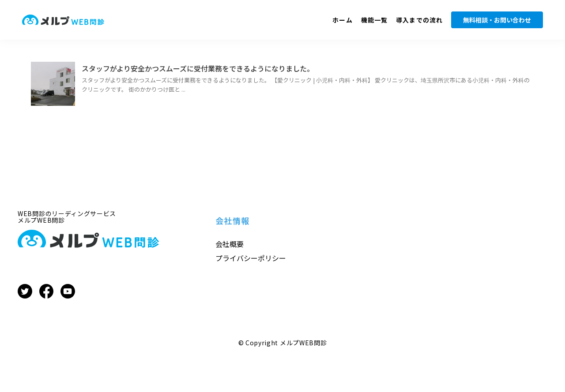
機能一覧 (374, 20)
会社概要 (230, 244)
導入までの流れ (419, 20)
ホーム (342, 20)
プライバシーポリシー (251, 258)
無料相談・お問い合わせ (497, 20)
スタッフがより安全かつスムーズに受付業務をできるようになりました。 (198, 68)
